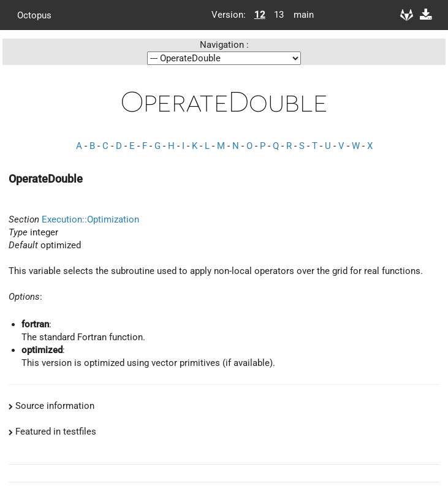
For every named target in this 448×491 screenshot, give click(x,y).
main (299, 15)
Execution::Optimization (90, 219)
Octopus (34, 15)
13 (279, 15)
